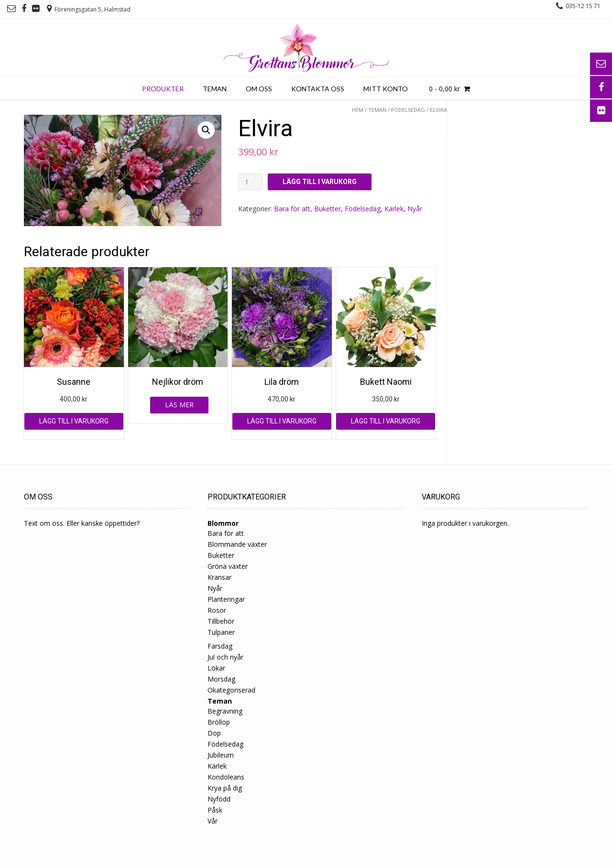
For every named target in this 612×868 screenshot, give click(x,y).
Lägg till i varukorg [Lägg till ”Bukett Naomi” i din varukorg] (386, 421)
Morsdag (221, 679)
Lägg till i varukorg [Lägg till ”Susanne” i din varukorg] (74, 421)
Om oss (259, 89)
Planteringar (226, 599)
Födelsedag (408, 110)
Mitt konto (386, 89)
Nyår (415, 209)
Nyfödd (219, 799)
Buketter (328, 209)
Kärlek (394, 209)
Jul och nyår (225, 657)
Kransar (219, 577)
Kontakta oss (318, 89)
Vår (213, 821)
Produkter (163, 89)
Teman (215, 89)
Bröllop (219, 722)
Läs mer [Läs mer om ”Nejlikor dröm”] (179, 405)
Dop (214, 733)
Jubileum (221, 755)
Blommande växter (237, 544)
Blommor (223, 523)
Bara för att (292, 209)
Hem (358, 110)
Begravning (225, 711)
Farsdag (220, 646)
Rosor (217, 610)
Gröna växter (228, 566)
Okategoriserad (231, 690)
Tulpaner (221, 632)
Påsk (215, 810)
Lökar (216, 668)
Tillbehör (221, 621)
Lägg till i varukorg (320, 182)
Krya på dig (225, 788)
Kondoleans (226, 777)
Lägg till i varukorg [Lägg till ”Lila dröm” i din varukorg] (282, 421)
